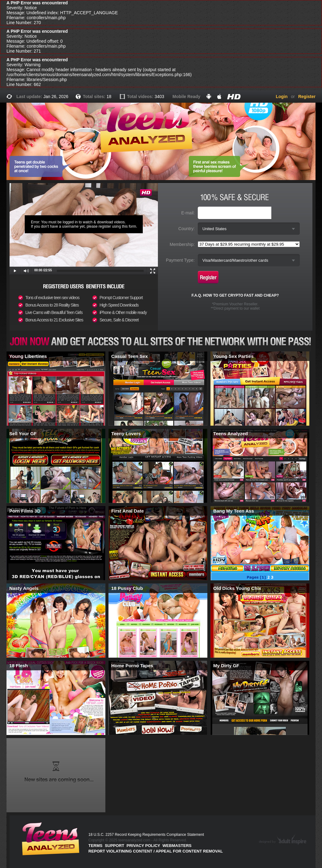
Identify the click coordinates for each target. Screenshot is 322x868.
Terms (95, 846)
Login (282, 97)
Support (114, 846)
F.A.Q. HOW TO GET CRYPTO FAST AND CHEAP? (235, 295)
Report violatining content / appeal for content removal (156, 851)
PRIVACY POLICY (144, 846)
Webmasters (177, 846)
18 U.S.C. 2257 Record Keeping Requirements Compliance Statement (146, 835)
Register (307, 97)
